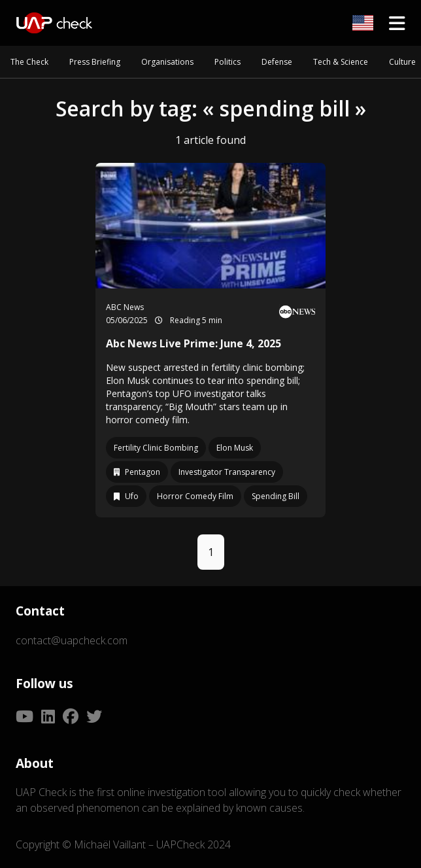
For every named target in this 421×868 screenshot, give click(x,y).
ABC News (125, 307)
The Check (29, 62)
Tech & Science (341, 62)
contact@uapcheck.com (72, 640)
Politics (227, 62)
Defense (277, 62)
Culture (402, 62)
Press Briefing (95, 62)
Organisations (167, 62)
